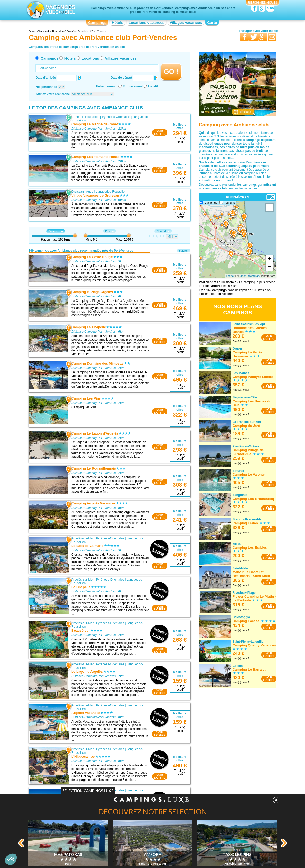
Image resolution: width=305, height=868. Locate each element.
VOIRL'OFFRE (160, 132)
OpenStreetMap (250, 276)
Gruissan (78, 192)
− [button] (270, 267)
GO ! (171, 72)
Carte (212, 23)
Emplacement (133, 86)
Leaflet (230, 276)
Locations (90, 58)
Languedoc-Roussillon (111, 192)
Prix (109, 231)
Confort (163, 231)
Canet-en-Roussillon (85, 117)
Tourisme (230, 203)
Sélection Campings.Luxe (88, 791)
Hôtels (118, 23)
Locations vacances (146, 23)
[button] (11, 859)
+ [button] (270, 259)
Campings (97, 23)
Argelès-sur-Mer (82, 538)
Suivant (184, 251)
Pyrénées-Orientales (116, 117)
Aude (90, 192)
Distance (56, 231)
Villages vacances (186, 23)
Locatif (153, 86)
